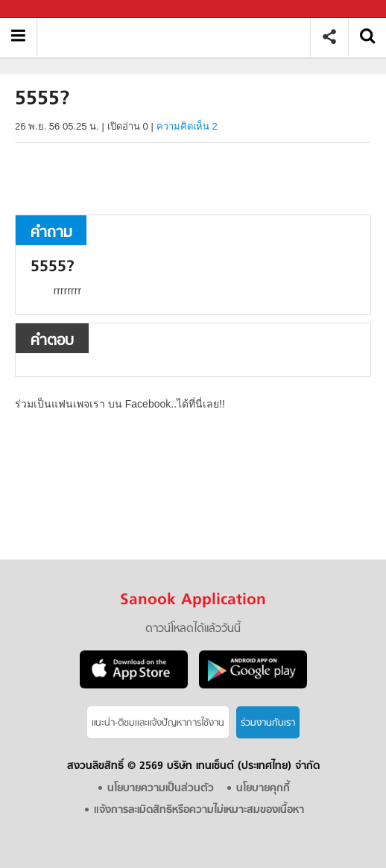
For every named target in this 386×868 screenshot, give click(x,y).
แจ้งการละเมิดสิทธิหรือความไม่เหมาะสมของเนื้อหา (199, 810)
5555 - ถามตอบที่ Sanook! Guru (179, 37)
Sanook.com (45, 9)
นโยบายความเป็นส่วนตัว (161, 789)
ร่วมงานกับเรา (268, 723)
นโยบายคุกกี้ (263, 789)
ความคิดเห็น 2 (187, 126)
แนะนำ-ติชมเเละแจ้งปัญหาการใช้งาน (158, 723)
